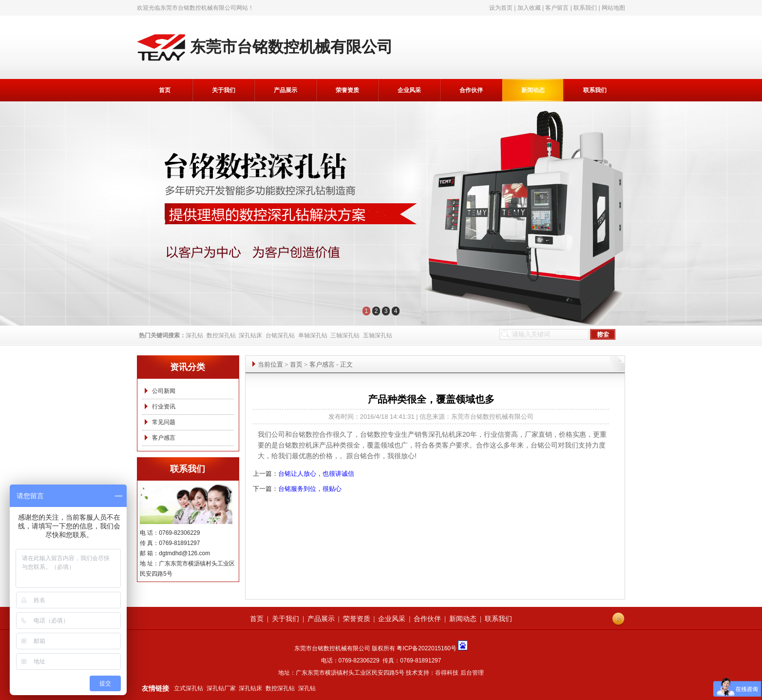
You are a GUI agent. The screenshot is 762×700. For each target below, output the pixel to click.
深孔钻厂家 (221, 688)
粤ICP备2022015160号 (427, 648)
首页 (165, 90)
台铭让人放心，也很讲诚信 (316, 474)
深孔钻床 (250, 335)
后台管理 (472, 673)
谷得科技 (447, 673)
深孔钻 (194, 335)
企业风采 (409, 90)
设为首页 (501, 8)
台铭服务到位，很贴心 (310, 489)
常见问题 (164, 422)
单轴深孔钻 (313, 335)
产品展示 (286, 90)
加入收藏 (529, 8)
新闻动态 (533, 90)
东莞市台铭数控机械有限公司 (198, 8)
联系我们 (585, 8)
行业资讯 (164, 407)
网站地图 (613, 8)
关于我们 (224, 90)
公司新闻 (164, 391)
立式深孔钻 (189, 688)
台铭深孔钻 (280, 335)
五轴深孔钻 (378, 335)
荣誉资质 (347, 90)
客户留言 (557, 8)
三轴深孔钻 (345, 335)
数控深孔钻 (221, 335)
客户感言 (164, 438)
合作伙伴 (471, 90)
